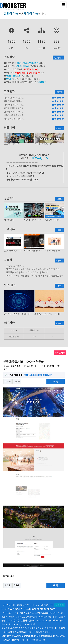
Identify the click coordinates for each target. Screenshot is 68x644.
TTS (54, 330)
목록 (56, 382)
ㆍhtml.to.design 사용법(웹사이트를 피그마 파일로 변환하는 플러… (33, 276)
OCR (34, 337)
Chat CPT (14, 330)
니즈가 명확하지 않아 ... (14, 98)
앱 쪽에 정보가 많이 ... (13, 112)
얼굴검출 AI (14, 337)
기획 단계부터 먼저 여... (14, 101)
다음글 (17, 382)
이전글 (8, 382)
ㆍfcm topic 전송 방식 (14, 266)
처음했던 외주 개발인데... (15, 119)
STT (54, 337)
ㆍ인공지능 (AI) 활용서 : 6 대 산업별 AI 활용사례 (26, 272)
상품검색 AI (34, 330)
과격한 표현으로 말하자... (15, 108)
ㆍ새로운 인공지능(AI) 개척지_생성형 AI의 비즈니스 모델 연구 (32, 269)
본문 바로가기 (0, 0)
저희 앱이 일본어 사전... (14, 105)
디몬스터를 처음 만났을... (15, 115)
